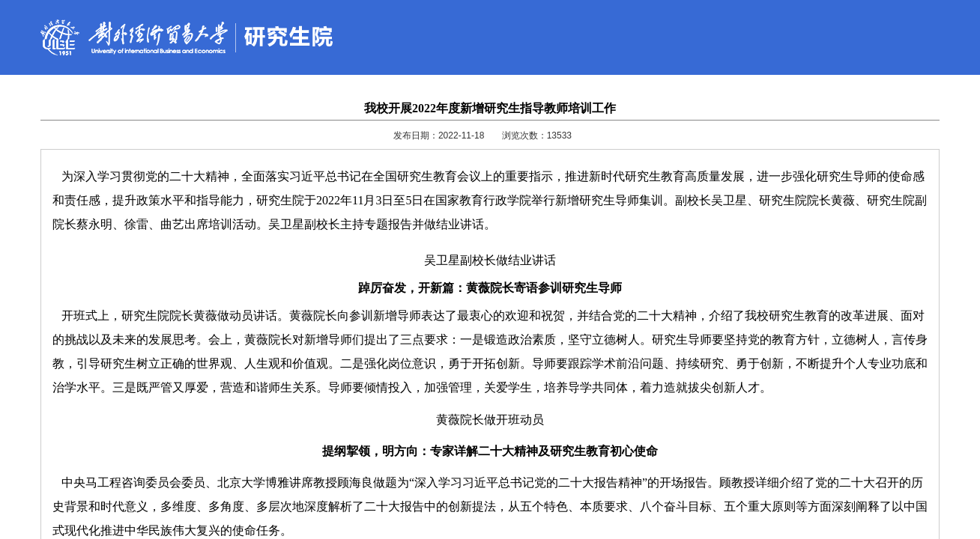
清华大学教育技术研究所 (631, 484)
